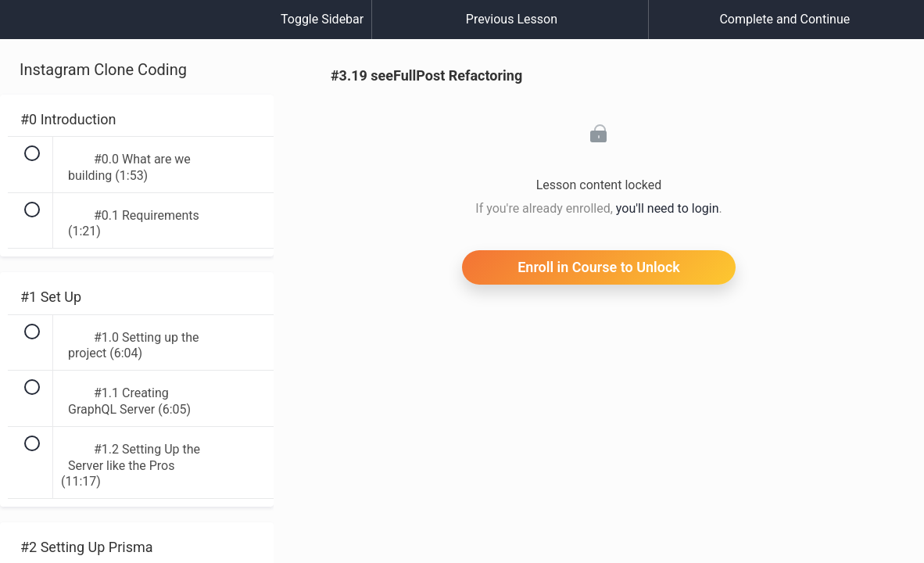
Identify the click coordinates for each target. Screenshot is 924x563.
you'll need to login (668, 208)
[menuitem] (137, 35)
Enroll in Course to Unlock (599, 267)
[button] (27, 27)
